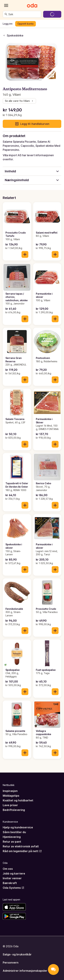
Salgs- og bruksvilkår (17, 954)
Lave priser (10, 805)
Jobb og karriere (14, 873)
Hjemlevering (12, 837)
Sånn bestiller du (14, 832)
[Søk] (6, 14)
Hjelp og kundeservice (18, 827)
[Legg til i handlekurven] (25, 254)
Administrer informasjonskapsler (25, 971)
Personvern (11, 963)
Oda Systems (13, 888)
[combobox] (24, 14)
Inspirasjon (10, 791)
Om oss (8, 869)
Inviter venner (12, 878)
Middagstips (11, 796)
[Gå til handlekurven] (52, 14)
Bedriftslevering (14, 810)
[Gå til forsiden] (32, 5)
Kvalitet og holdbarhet (18, 800)
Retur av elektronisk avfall (21, 846)
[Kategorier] (6, 5)
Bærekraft (10, 883)
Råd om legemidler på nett (22, 851)
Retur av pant (12, 842)
